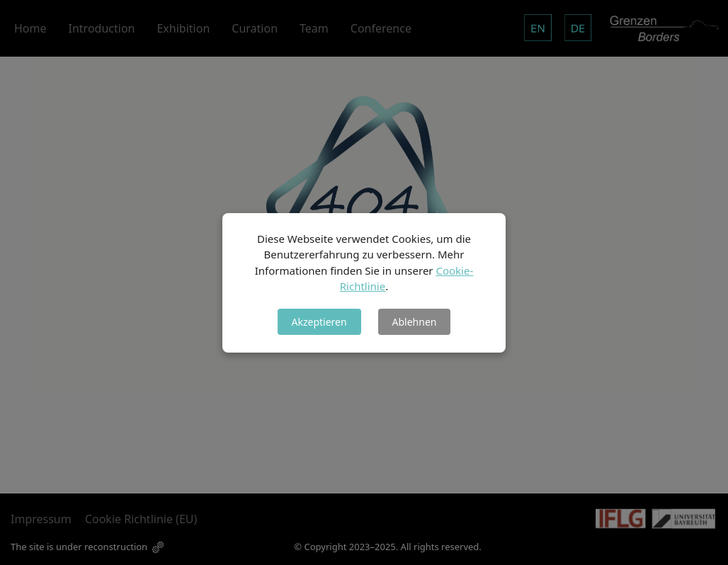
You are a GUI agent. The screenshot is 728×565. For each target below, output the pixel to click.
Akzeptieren (319, 322)
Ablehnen (415, 322)
